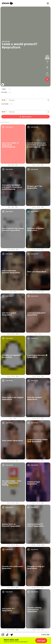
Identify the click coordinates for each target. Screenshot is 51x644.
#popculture (11, 47)
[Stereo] (8, 3)
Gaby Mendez (6, 41)
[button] (41, 641)
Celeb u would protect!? (20, 44)
